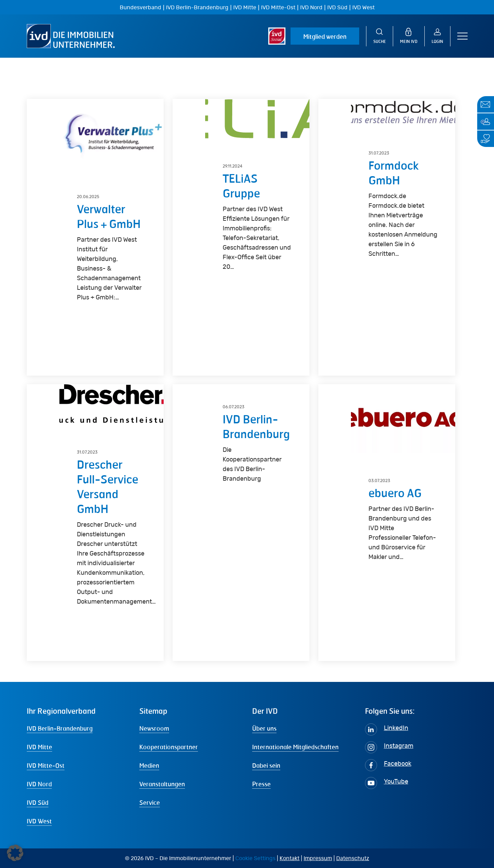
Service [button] (150, 802)
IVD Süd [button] (38, 802)
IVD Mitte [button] (39, 747)
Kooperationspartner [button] (169, 747)
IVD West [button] (39, 821)
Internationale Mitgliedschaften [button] (295, 747)
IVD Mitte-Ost (278, 8)
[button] (462, 36)
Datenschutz (353, 858)
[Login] (441, 36)
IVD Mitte (245, 8)
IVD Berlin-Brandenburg (197, 8)
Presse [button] (261, 784)
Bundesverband (140, 8)
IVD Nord (311, 8)
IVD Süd (337, 8)
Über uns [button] (264, 728)
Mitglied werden (325, 36)
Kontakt (290, 858)
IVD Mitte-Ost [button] (46, 765)
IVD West (363, 8)
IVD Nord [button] (39, 784)
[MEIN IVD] (412, 36)
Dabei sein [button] (266, 765)
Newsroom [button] (154, 728)
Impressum (318, 858)
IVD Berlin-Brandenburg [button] (60, 728)
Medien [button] (149, 765)
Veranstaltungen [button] (162, 784)
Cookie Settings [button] (255, 858)
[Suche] (380, 36)
